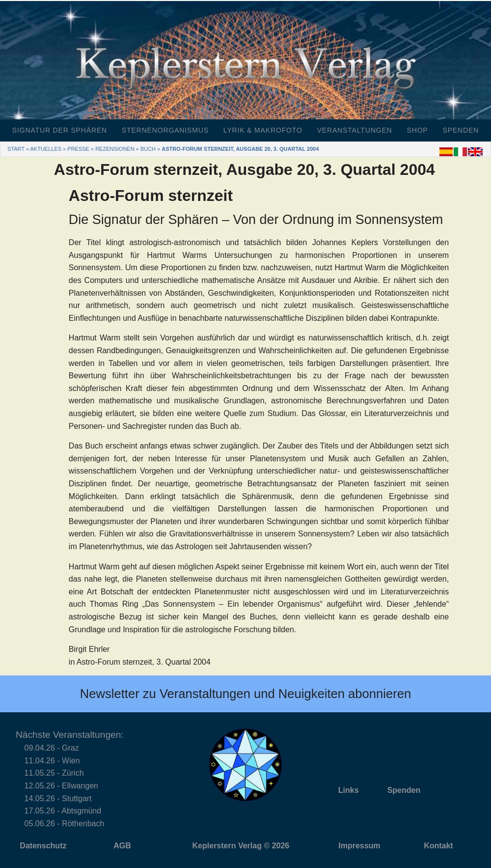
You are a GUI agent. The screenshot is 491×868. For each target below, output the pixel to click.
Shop (418, 130)
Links (349, 790)
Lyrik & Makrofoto (263, 130)
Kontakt (438, 846)
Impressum (359, 846)
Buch (148, 149)
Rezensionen (115, 149)
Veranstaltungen (355, 130)
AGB (122, 846)
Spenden (461, 130)
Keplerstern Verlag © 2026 (241, 846)
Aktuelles (46, 149)
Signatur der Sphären (60, 130)
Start (16, 149)
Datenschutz (43, 846)
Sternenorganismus (165, 130)
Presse (78, 149)
